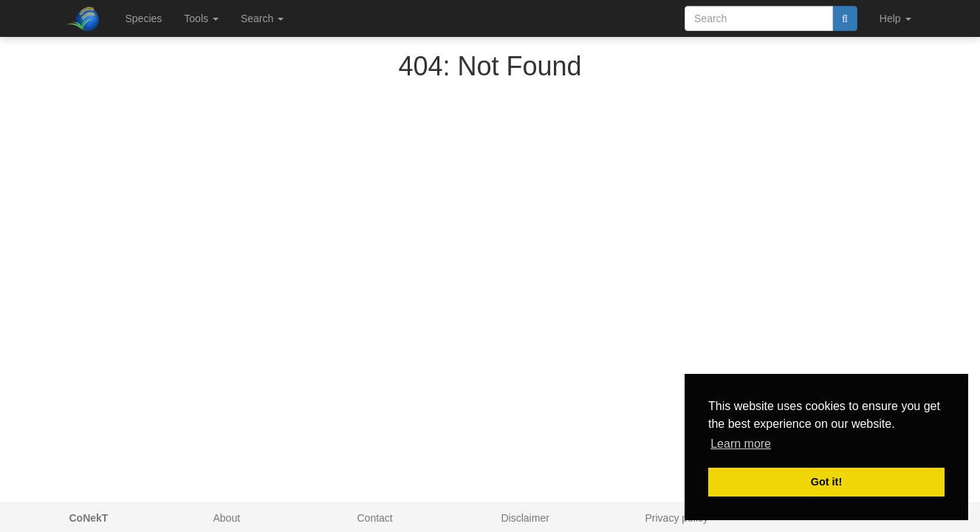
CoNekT (89, 518)
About (227, 518)
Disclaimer (525, 518)
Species (144, 18)
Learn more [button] (741, 444)
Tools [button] (201, 18)
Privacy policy (677, 518)
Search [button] (262, 18)
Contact (375, 518)
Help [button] (895, 18)
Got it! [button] (826, 482)
